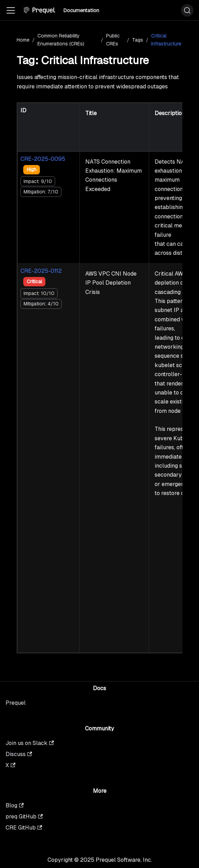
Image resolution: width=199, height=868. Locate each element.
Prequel (16, 703)
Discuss (19, 754)
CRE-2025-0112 (41, 271)
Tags (138, 40)
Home (23, 40)
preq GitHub (24, 817)
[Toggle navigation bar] (11, 10)
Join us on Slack (30, 743)
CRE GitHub (24, 828)
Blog (15, 805)
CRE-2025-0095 (43, 159)
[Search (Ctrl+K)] (187, 10)
